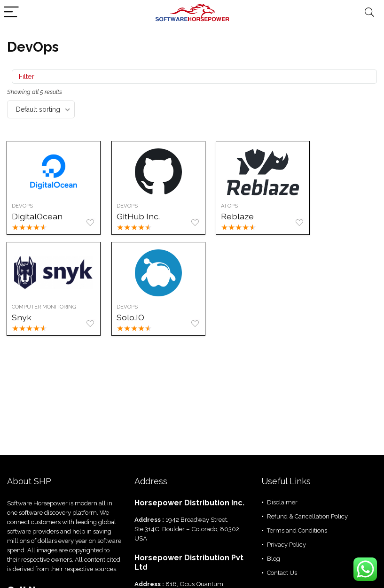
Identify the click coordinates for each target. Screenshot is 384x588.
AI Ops (232, 206)
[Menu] (11, 12)
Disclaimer (282, 502)
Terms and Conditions (297, 530)
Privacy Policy (286, 545)
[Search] (369, 12)
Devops (129, 307)
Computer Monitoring (44, 307)
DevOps (23, 206)
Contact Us (282, 573)
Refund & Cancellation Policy (307, 516)
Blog (274, 559)
